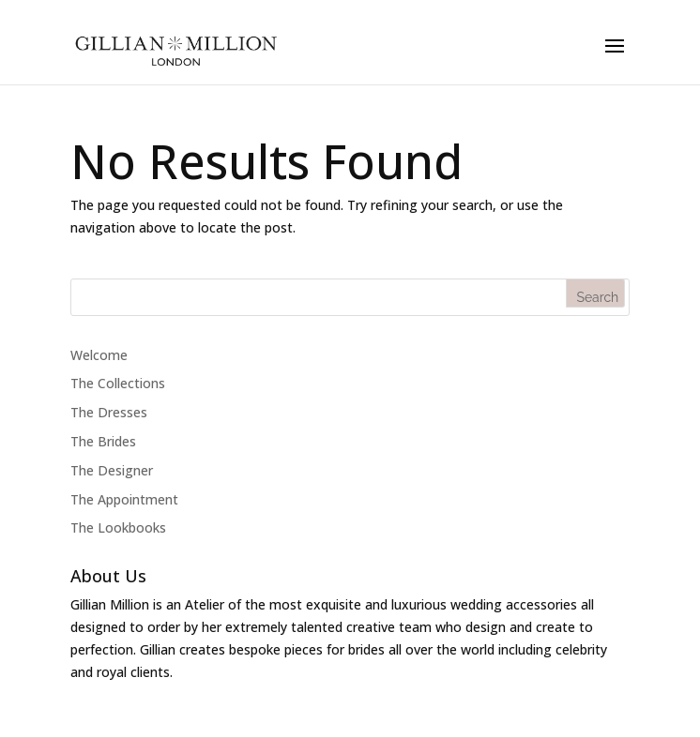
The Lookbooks (118, 527)
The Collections (118, 383)
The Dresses (109, 412)
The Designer (112, 470)
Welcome (99, 355)
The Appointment (124, 499)
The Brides (103, 441)
